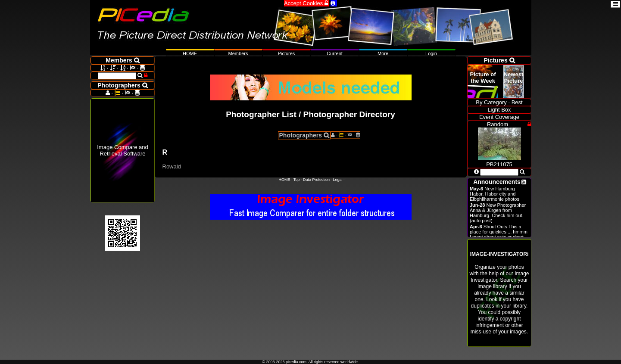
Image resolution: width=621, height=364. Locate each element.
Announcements (497, 182)
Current (335, 53)
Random (498, 124)
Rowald (172, 166)
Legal (337, 180)
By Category (491, 102)
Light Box (499, 110)
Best (517, 102)
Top (297, 180)
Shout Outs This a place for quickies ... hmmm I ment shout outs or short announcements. (499, 234)
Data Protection (316, 180)
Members (238, 53)
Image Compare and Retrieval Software (123, 150)
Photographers (304, 135)
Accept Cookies (307, 3)
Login (431, 53)
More (383, 53)
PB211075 (499, 161)
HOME (285, 180)
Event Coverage (499, 117)
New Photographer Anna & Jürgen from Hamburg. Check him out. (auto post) (498, 213)
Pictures (287, 53)
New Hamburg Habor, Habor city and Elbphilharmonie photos (495, 194)
